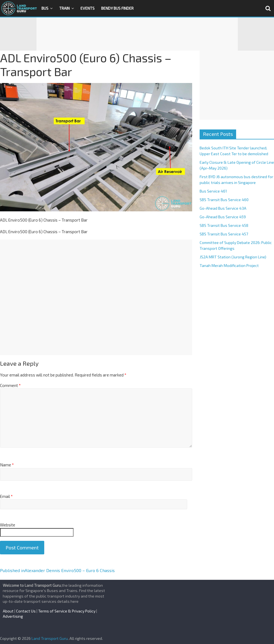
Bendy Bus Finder (117, 8)
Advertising (13, 616)
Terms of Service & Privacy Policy (67, 611)
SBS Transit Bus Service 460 (224, 200)
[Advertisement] (137, 34)
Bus (45, 8)
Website (8, 525)
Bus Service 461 (213, 191)
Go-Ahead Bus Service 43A (223, 208)
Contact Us (26, 611)
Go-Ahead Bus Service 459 (223, 217)
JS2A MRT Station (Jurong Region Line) (233, 257)
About (8, 611)
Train (64, 8)
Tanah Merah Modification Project (229, 265)
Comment (10, 385)
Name (7, 465)
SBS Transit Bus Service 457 (224, 234)
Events (88, 8)
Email (6, 496)
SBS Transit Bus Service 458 (224, 225)
